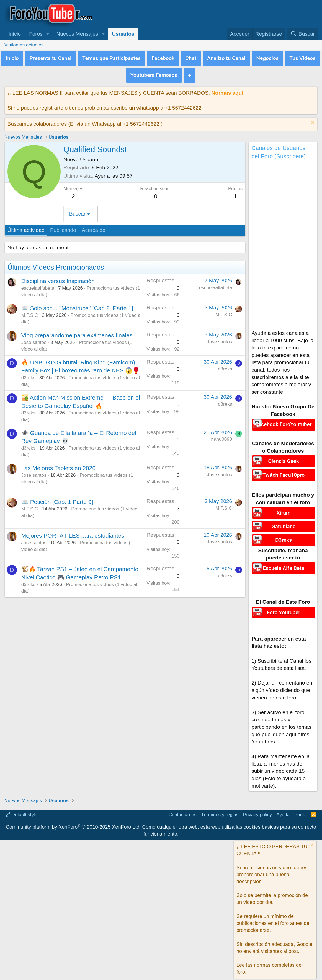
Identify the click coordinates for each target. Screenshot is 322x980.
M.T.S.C (30, 313)
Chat (191, 57)
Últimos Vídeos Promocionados (56, 265)
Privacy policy (257, 810)
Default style (21, 810)
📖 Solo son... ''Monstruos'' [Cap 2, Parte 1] (77, 306)
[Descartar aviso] (312, 121)
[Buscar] (302, 34)
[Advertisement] (283, 244)
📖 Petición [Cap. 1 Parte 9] (57, 500)
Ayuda (283, 810)
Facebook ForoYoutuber (284, 422)
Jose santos (34, 340)
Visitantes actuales (24, 45)
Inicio (15, 34)
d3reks (28, 376)
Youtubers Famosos (154, 73)
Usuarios (123, 34)
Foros (36, 34)
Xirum (284, 510)
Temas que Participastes (111, 57)
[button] (48, 34)
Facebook (163, 57)
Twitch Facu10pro (284, 472)
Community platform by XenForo (73, 823)
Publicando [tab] (63, 228)
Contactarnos (183, 810)
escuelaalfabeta (38, 286)
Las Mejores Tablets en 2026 (58, 466)
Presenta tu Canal (51, 57)
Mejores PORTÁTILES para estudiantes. (74, 533)
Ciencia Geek (283, 459)
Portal (300, 810)
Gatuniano (284, 523)
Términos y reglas (220, 810)
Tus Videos (302, 57)
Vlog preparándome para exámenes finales (77, 333)
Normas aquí (227, 91)
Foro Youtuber (284, 608)
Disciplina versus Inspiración (58, 279)
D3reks (284, 536)
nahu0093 (222, 437)
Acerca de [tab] (94, 228)
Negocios (268, 57)
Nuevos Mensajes (77, 34)
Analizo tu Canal (226, 57)
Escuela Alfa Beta (284, 563)
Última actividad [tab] (26, 228)
